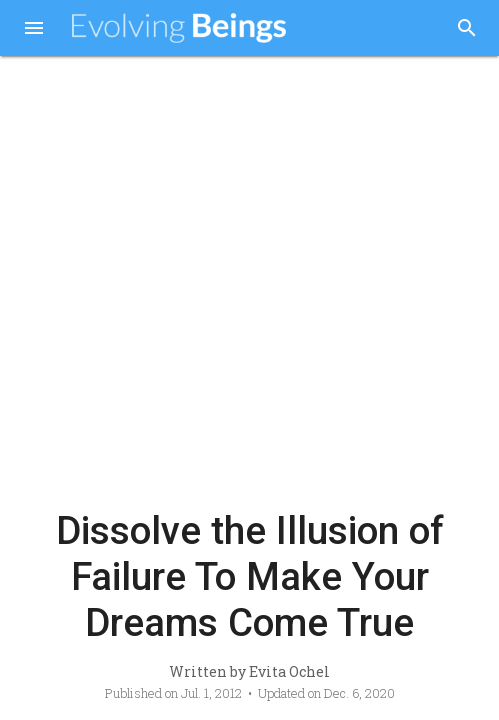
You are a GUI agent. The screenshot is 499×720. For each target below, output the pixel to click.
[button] (34, 30)
